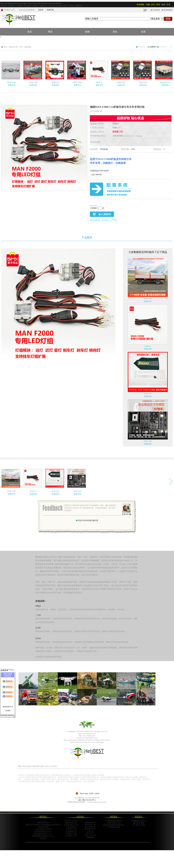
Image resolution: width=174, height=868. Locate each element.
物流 (42, 766)
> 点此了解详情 (96, 175)
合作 (47, 766)
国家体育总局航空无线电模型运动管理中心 (43, 825)
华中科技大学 (90, 825)
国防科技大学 (71, 823)
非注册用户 (152, 47)
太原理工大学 (71, 834)
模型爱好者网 (139, 823)
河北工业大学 (90, 835)
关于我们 (53, 766)
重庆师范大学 (90, 829)
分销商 (8, 711)
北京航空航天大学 (71, 825)
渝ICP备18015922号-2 (87, 800)
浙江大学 (90, 833)
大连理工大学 (71, 829)
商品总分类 (13, 47)
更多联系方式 (8, 707)
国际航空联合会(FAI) (43, 832)
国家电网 (90, 837)
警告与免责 (27, 766)
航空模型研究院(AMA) (43, 834)
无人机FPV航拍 (139, 825)
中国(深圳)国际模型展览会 (114, 825)
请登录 (41, 10)
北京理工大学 (71, 836)
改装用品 (28, 47)
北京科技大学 (71, 831)
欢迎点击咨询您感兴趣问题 (88, 520)
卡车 (21, 47)
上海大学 (90, 831)
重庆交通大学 (90, 827)
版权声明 (36, 766)
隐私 (20, 766)
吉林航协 (43, 838)
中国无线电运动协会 (43, 829)
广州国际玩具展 (114, 827)
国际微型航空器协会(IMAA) (43, 836)
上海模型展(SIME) (114, 823)
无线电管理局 (43, 827)
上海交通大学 (71, 827)
